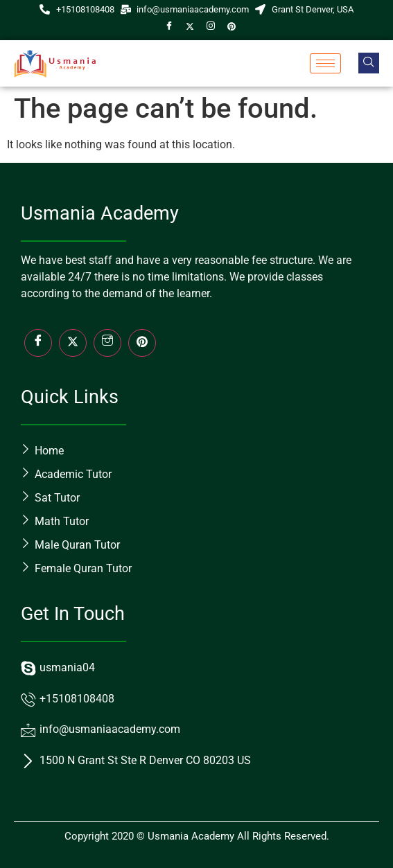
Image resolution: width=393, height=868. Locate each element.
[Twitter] (190, 27)
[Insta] (107, 343)
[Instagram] (211, 27)
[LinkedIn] (142, 343)
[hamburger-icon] (325, 63)
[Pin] (232, 27)
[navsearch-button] (369, 63)
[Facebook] (169, 27)
